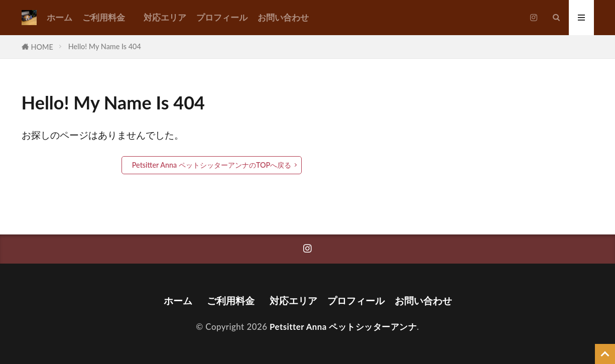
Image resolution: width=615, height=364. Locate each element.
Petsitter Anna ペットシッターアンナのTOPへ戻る (212, 165)
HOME (42, 47)
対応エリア (165, 17)
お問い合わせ (283, 17)
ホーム (59, 17)
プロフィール (222, 17)
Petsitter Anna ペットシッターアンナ (343, 327)
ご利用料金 (108, 17)
